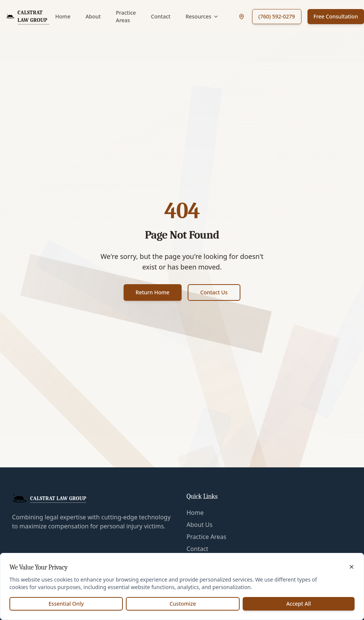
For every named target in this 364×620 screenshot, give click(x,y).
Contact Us (214, 292)
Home (63, 16)
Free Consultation (336, 16)
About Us (200, 525)
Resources (202, 16)
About (93, 16)
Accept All (299, 604)
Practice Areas (126, 16)
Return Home (153, 292)
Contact (161, 16)
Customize (183, 604)
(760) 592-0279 (277, 16)
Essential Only (66, 604)
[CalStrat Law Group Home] (28, 17)
